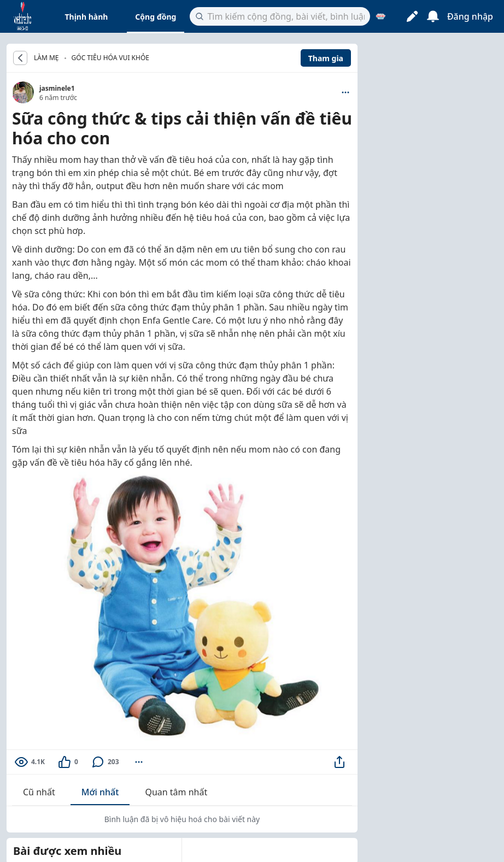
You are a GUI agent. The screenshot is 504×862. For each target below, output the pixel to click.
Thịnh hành (86, 17)
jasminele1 (57, 88)
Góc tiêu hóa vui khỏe (110, 58)
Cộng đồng (156, 17)
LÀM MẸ (46, 58)
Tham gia (326, 58)
